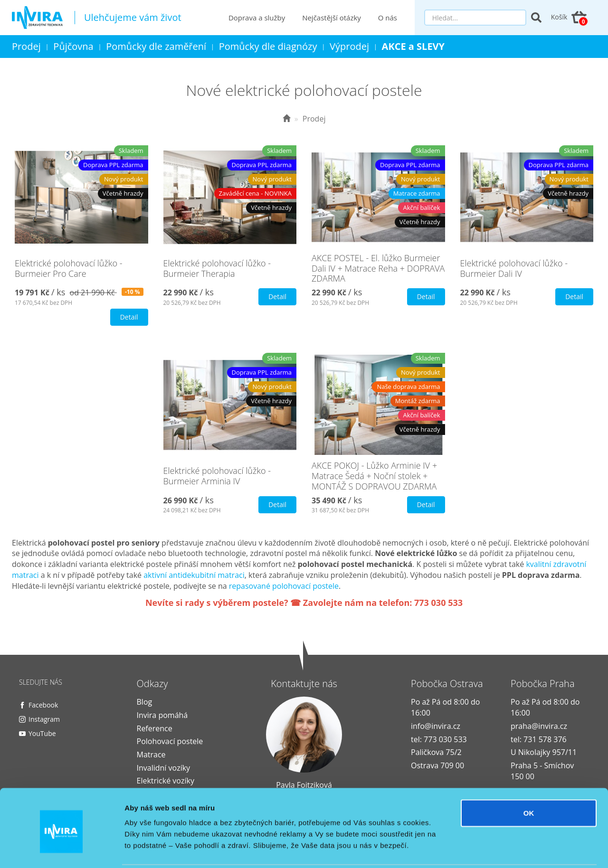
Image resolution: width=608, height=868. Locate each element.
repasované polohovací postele (284, 586)
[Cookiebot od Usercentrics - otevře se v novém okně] (62, 849)
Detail (129, 317)
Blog (145, 702)
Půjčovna (73, 46)
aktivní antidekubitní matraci (194, 575)
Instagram (44, 719)
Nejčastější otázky (332, 18)
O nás (388, 18)
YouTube (42, 733)
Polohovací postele (170, 741)
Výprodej (349, 46)
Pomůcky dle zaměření (156, 46)
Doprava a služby (257, 18)
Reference (155, 728)
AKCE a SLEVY (413, 46)
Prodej (26, 46)
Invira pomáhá (162, 715)
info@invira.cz (436, 726)
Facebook (43, 705)
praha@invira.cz (539, 726)
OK (529, 778)
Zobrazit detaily (502, 849)
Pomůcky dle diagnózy (268, 46)
